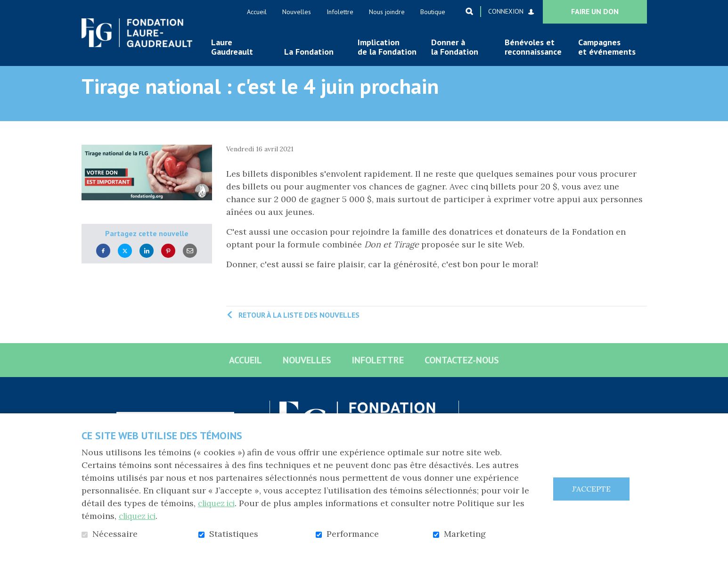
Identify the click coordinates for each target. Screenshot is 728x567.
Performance (353, 534)
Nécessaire (115, 534)
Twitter (125, 266)
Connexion (506, 11)
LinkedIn (147, 266)
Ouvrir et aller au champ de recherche (469, 11)
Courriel (190, 266)
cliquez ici (219, 503)
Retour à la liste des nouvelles (299, 330)
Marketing (465, 534)
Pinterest (168, 266)
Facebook (103, 266)
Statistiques (234, 534)
